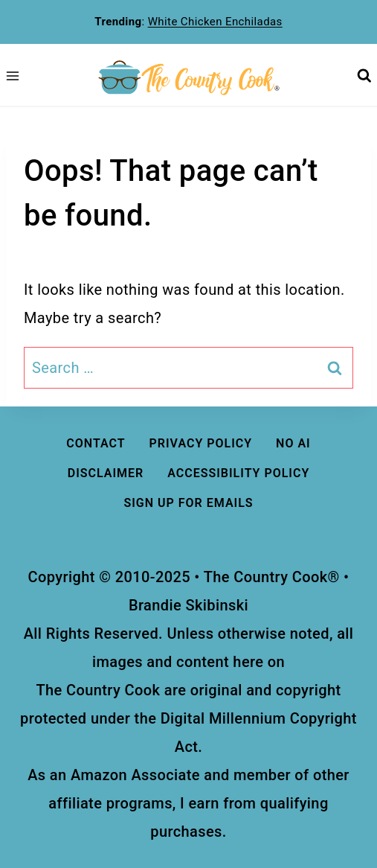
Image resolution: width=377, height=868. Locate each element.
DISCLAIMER (106, 473)
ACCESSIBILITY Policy (238, 473)
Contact (96, 443)
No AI (293, 443)
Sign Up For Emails (188, 503)
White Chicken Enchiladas (215, 22)
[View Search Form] (364, 76)
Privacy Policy (201, 443)
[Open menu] (13, 76)
